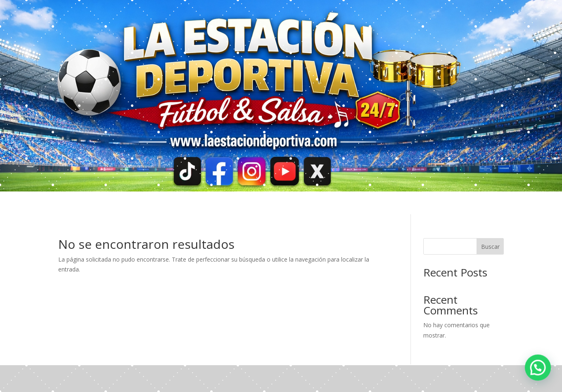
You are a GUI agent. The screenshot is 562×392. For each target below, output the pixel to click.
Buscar (490, 247)
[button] (538, 368)
